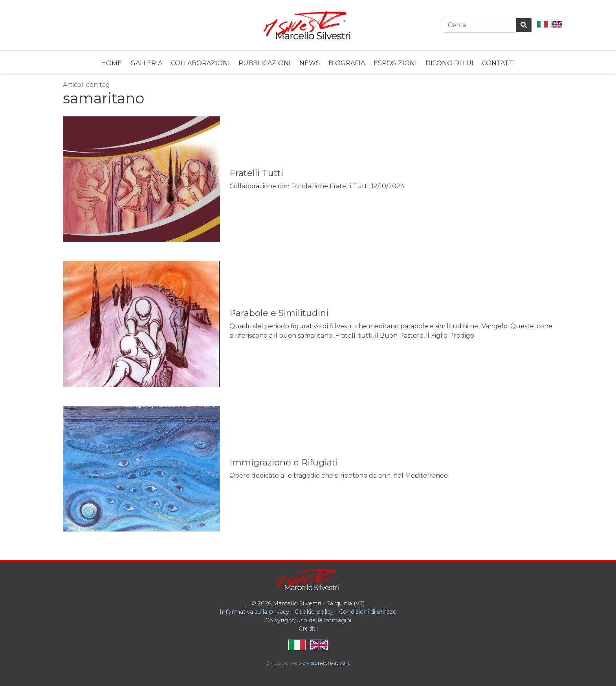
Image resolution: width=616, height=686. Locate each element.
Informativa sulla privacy (254, 612)
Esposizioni (395, 63)
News (310, 63)
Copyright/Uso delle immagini (308, 620)
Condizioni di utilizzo (368, 612)
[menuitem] (111, 62)
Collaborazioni (200, 63)
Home (111, 63)
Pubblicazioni (265, 63)
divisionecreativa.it (326, 663)
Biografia (347, 63)
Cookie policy (314, 612)
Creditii (308, 629)
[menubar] (308, 62)
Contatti (499, 63)
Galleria (146, 63)
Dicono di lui (449, 63)
